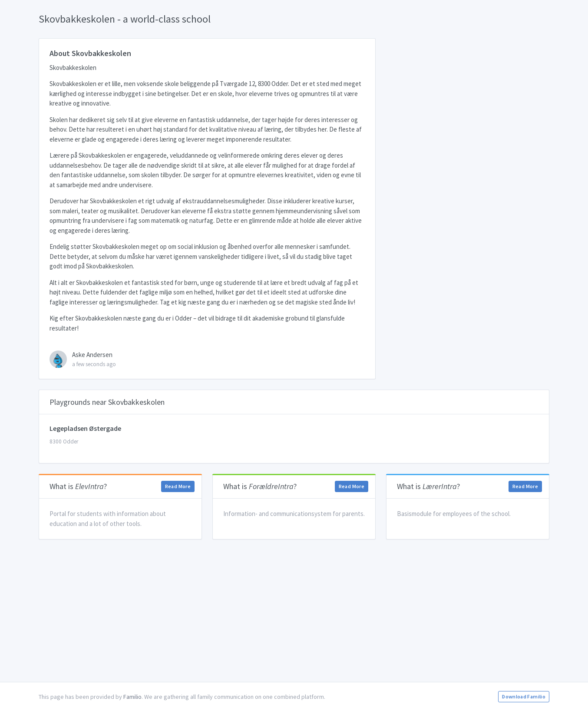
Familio (132, 697)
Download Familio (524, 696)
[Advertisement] (294, 611)
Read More (178, 486)
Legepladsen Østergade (85, 428)
